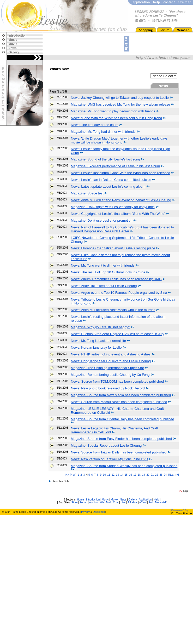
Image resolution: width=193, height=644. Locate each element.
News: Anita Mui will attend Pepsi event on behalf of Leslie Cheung (121, 200)
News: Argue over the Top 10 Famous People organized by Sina (119, 293)
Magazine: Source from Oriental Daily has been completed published (123, 419)
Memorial (161, 502)
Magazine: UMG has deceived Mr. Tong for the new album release (121, 104)
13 (117, 475)
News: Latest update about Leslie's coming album (108, 186)
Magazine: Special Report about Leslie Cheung (106, 445)
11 (109, 475)
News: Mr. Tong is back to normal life (98, 341)
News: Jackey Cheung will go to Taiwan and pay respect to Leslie (120, 98)
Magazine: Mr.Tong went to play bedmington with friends (113, 111)
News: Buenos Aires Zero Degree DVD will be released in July (118, 334)
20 (148, 475)
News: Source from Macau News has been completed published (119, 402)
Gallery (133, 500)
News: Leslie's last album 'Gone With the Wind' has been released (121, 173)
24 (165, 475)
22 (157, 475)
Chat (116, 502)
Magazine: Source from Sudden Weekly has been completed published (124, 466)
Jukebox (132, 502)
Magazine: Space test (87, 193)
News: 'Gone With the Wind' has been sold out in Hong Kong (117, 118)
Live (123, 502)
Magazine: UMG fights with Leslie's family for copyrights (113, 207)
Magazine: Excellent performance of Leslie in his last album (116, 166)
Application (145, 500)
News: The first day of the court (94, 125)
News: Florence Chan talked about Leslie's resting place (113, 248)
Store (75, 502)
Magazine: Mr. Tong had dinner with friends (103, 132)
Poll (151, 502)
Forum (84, 502)
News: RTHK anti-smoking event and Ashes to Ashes (111, 354)
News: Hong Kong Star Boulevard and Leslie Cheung (111, 361)
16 (131, 475)
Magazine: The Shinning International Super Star (108, 368)
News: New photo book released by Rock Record (108, 388)
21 (152, 475)
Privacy (85, 512)
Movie (114, 500)
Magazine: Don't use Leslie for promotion (102, 220)
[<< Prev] (71, 475)
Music (105, 500)
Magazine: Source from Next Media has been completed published (121, 395)
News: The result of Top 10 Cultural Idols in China (108, 272)
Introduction (93, 500)
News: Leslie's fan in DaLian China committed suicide (111, 180)
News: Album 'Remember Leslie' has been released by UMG (116, 279)
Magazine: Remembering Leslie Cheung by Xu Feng (110, 375)
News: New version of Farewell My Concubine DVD (110, 459)
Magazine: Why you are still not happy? (101, 327)
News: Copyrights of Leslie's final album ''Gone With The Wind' (118, 214)
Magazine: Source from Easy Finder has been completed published (121, 439)
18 (139, 475)
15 (126, 475)
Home (80, 500)
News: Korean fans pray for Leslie (96, 347)
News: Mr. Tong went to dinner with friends (103, 265)
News (123, 500)
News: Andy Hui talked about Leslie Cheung (104, 286)
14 (122, 475)
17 (135, 475)
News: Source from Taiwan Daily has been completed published (119, 452)
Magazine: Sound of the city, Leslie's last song (105, 159)
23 (161, 475)
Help (156, 500)
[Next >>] (174, 475)
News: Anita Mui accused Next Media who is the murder (113, 310)
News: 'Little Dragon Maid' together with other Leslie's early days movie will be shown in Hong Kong (119, 140)
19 (144, 475)
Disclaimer (99, 512)
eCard (143, 502)
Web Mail (106, 502)
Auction (94, 502)
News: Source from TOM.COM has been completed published (117, 381)
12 (113, 475)
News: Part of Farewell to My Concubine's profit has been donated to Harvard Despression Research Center (123, 229)
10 (104, 475)
